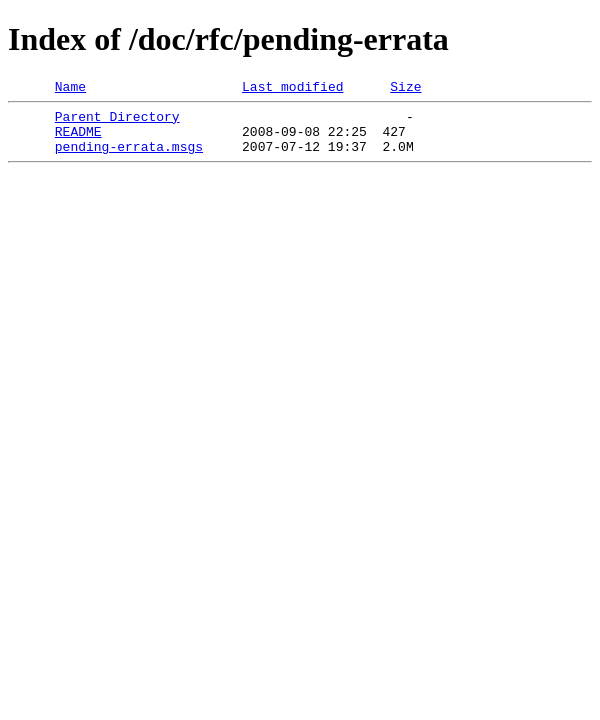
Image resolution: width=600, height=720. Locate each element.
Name (70, 89)
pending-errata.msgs (129, 158)
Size (405, 89)
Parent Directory (117, 122)
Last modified (292, 89)
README (78, 140)
